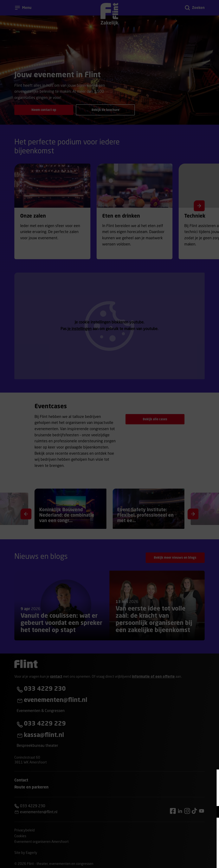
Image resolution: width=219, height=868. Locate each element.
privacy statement (171, 799)
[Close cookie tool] (213, 776)
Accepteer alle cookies (186, 850)
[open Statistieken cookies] (213, 835)
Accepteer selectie (186, 861)
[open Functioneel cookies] (213, 812)
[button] (182, 812)
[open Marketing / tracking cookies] (213, 824)
